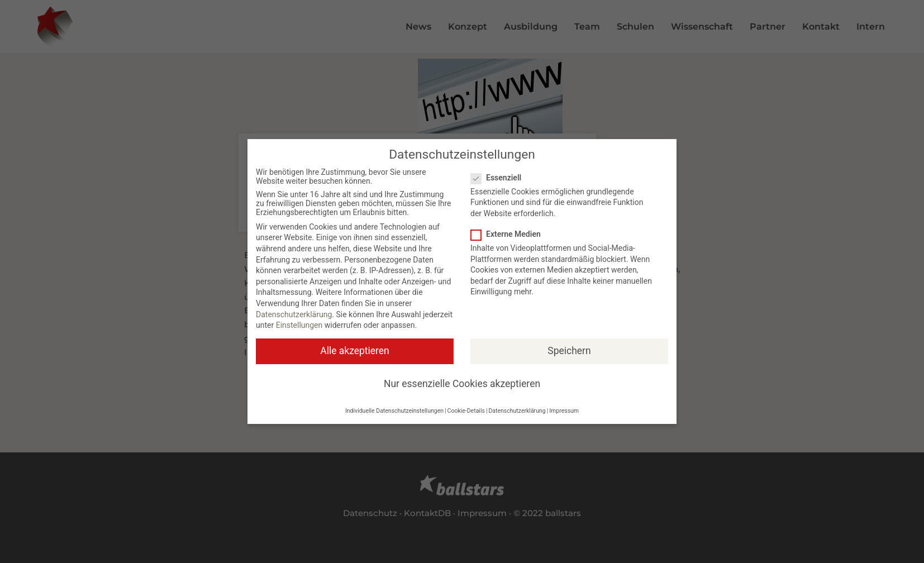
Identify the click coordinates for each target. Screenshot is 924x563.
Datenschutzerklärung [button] (517, 411)
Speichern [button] (569, 351)
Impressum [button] (564, 411)
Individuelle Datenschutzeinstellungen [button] (394, 411)
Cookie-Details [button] (466, 411)
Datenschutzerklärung (294, 314)
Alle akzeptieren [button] (355, 351)
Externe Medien (509, 234)
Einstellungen (299, 325)
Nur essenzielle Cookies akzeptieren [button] (462, 384)
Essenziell (499, 178)
